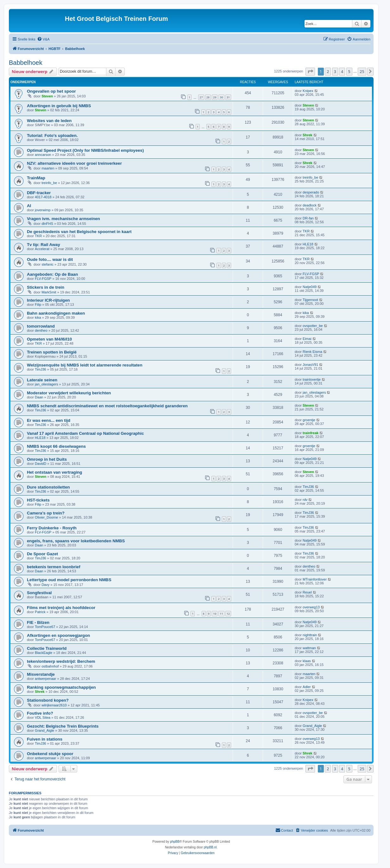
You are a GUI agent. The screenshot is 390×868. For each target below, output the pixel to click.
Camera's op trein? (46, 513)
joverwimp (43, 210)
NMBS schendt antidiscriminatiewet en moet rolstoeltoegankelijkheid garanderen (107, 406)
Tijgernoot (310, 300)
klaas (307, 661)
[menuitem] (43, 39)
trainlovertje (312, 379)
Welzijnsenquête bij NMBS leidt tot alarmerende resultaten (85, 365)
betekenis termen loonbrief (54, 567)
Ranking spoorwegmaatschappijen (61, 687)
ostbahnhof (50, 666)
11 (221, 614)
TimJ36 (41, 369)
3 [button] (335, 71)
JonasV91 (310, 365)
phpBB (175, 842)
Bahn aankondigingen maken (56, 313)
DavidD (41, 464)
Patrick (40, 612)
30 (221, 97)
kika (38, 317)
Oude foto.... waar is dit (50, 259)
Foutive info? (40, 713)
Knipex (308, 91)
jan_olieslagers (46, 384)
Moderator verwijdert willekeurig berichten (69, 393)
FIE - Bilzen (38, 622)
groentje (309, 420)
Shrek (308, 135)
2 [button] (328, 71)
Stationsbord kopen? (48, 700)
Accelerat (42, 249)
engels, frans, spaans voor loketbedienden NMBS (76, 541)
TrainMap (36, 178)
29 (215, 97)
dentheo (41, 330)
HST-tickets (38, 500)
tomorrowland (41, 326)
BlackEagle (44, 653)
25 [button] (362, 71)
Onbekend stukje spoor (50, 754)
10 (215, 614)
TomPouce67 (45, 627)
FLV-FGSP (43, 279)
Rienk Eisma (312, 352)
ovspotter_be (313, 326)
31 (228, 97)
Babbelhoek (26, 63)
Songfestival (39, 593)
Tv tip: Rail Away (44, 245)
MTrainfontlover (315, 579)
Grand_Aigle (44, 730)
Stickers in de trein (46, 287)
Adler (307, 687)
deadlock (310, 205)
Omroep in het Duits (47, 459)
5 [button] (349, 71)
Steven (47, 96)
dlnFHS (47, 224)
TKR (38, 236)
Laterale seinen (42, 380)
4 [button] (342, 71)
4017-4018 (43, 197)
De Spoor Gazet (42, 554)
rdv (305, 500)
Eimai (307, 339)
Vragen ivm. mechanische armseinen (63, 219)
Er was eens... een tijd (49, 420)
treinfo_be (49, 183)
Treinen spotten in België (52, 352)
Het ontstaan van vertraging (54, 472)
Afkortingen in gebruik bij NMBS (59, 106)
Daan (39, 397)
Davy (45, 585)
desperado (311, 192)
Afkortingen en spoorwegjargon (58, 635)
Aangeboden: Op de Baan (52, 274)
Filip (38, 305)
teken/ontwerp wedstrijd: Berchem (61, 661)
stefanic (47, 264)
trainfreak (311, 433)
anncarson (43, 155)
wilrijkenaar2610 (54, 705)
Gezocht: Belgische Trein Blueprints (63, 726)
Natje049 (310, 287)
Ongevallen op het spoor (51, 91)
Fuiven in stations (45, 739)
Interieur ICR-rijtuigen (48, 300)
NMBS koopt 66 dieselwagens (56, 446)
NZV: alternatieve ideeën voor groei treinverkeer (74, 163)
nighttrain (310, 635)
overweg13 (311, 607)
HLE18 (308, 244)
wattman (309, 648)
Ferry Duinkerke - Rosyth (52, 528)
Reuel (307, 592)
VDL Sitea (43, 717)
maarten (48, 168)
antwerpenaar (45, 679)
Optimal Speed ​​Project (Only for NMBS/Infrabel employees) (85, 150)
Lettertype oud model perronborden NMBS (69, 580)
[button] (310, 71)
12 (228, 614)
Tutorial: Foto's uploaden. (52, 135)
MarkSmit (49, 292)
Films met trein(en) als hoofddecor (61, 608)
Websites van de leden (49, 121)
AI (29, 206)
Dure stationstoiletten (48, 487)
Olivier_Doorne (46, 517)
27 (201, 97)
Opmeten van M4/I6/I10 (49, 339)
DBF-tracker (39, 193)
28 (208, 97)
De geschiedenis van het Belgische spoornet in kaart (79, 232)
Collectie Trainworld (47, 648)
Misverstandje (41, 674)
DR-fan (308, 218)
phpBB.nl (210, 847)
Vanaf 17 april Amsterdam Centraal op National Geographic (85, 433)
